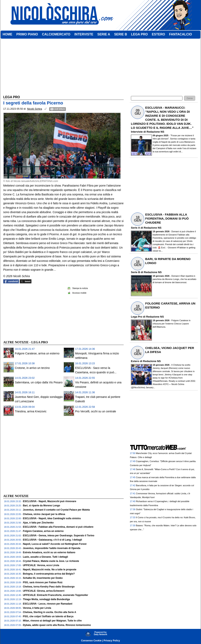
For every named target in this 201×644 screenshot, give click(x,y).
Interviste (137, 132)
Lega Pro (137, 317)
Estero (135, 361)
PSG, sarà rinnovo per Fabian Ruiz (43, 582)
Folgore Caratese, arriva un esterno (37, 353)
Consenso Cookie (91, 641)
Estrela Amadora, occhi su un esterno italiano (49, 552)
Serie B (135, 272)
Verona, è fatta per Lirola (37, 608)
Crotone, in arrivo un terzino (32, 368)
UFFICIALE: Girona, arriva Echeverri (44, 591)
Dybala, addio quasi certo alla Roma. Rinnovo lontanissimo (57, 625)
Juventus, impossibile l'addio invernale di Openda (52, 548)
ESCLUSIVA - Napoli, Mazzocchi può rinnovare (50, 501)
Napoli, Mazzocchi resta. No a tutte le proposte (50, 570)
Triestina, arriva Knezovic (31, 411)
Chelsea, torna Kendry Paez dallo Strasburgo (49, 587)
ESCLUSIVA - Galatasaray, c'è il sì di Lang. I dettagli (52, 540)
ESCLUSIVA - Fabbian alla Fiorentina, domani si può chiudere (58, 527)
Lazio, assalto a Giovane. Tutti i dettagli (46, 557)
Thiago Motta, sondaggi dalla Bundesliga (46, 599)
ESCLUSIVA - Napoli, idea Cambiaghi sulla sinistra (52, 518)
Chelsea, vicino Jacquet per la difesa (44, 514)
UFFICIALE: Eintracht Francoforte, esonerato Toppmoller (56, 595)
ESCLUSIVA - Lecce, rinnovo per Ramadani (48, 604)
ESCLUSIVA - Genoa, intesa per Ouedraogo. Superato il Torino (59, 536)
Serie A (135, 228)
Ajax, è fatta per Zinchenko (38, 523)
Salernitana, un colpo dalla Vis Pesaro (39, 382)
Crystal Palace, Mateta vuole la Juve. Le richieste (51, 561)
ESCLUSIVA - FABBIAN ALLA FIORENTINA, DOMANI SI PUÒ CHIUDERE (167, 218)
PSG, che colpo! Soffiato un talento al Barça (48, 616)
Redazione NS (155, 132)
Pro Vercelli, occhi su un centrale (96, 411)
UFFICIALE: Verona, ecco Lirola (41, 565)
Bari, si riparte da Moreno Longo (42, 506)
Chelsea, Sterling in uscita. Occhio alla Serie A (50, 612)
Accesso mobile (79, 293)
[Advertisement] (33, 311)
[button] (190, 98)
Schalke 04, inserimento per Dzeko (43, 578)
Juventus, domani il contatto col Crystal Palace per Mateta (56, 510)
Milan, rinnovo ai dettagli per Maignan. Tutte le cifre (52, 621)
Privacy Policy (112, 641)
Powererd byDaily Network (100, 633)
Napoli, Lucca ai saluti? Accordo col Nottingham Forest (55, 544)
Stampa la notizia (80, 288)
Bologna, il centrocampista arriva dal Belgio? (49, 574)
